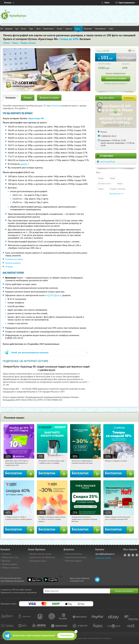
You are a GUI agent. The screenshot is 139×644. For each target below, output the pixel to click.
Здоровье (9, 28)
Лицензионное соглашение (111, 126)
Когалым (8, 3)
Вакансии (6, 561)
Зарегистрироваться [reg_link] (127, 3)
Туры (32, 28)
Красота (69, 28)
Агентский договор (73, 554)
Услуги (60, 28)
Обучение (89, 28)
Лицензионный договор (76, 557)
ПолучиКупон (101, 28)
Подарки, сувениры (117, 189)
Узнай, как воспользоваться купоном (30, 353)
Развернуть (129, 98)
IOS (45, 106)
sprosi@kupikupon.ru (105, 554)
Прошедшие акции (38, 561)
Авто (112, 28)
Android (55, 106)
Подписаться (66, 635)
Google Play (51, 580)
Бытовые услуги (104, 183)
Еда (17, 28)
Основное (11, 98)
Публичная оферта (73, 561)
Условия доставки (14, 259)
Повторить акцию (116, 78)
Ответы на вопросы (11, 568)
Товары (78, 28)
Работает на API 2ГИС (113, 124)
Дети (39, 28)
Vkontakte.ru (129, 555)
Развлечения (49, 28)
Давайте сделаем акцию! (41, 554)
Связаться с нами (103, 558)
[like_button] (130, 51)
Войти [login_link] (107, 3)
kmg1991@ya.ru (53, 295)
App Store (35, 580)
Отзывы (28, 98)
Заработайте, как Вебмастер (42, 557)
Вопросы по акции (49, 98)
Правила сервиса (10, 564)
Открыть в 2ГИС (129, 125)
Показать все (115, 194)
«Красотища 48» (36, 118)
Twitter (133, 555)
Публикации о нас (10, 557)
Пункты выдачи (13, 263)
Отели (24, 28)
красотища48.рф (107, 162)
